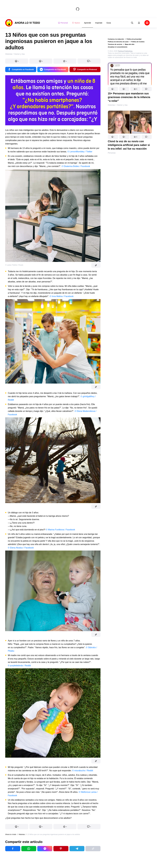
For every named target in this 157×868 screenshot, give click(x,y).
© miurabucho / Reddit (83, 771)
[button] (113, 89)
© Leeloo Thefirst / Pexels (14, 265)
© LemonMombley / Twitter (80, 152)
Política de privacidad (134, 39)
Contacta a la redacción (116, 39)
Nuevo (76, 23)
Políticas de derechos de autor (118, 42)
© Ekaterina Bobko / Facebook (76, 166)
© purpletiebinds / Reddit (19, 666)
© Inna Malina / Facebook (62, 296)
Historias (111, 105)
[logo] (23, 23)
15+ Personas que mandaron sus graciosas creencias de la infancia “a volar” (129, 97)
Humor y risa (122, 105)
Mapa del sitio (130, 44)
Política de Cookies (138, 42)
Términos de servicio (115, 44)
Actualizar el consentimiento (118, 47)
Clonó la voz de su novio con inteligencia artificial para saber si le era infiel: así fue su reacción (129, 145)
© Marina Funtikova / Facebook (61, 530)
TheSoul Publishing (125, 51)
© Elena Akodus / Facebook (21, 548)
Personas (112, 153)
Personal (63, 23)
